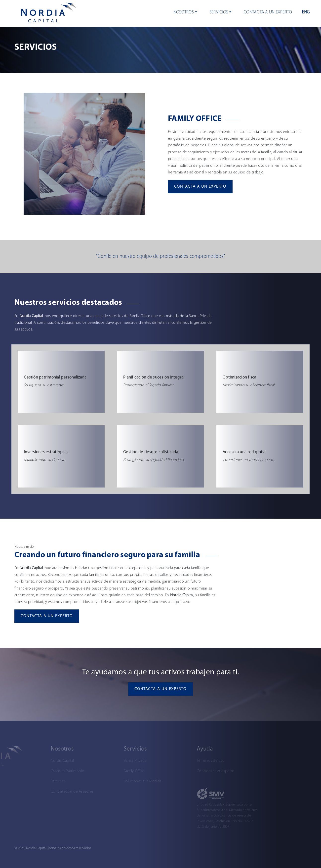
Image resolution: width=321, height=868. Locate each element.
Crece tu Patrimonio (47, 771)
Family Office (113, 771)
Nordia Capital (42, 761)
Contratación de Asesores (51, 792)
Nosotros (184, 12)
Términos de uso (190, 761)
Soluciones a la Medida (122, 781)
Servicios (219, 12)
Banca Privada (114, 761)
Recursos (38, 781)
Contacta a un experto (268, 12)
